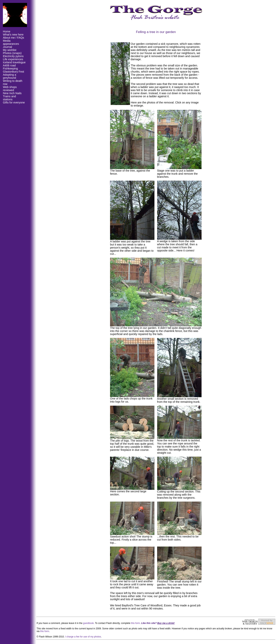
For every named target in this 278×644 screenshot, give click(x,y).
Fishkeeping (10, 69)
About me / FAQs (14, 38)
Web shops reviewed (10, 89)
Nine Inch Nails (12, 93)
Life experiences (13, 59)
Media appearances (11, 42)
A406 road (9, 65)
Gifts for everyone (14, 102)
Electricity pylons (13, 56)
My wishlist (10, 50)
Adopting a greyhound (10, 76)
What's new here (13, 35)
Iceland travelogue (14, 62)
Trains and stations (9, 98)
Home (7, 31)
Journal (7, 47)
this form (136, 623)
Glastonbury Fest (14, 72)
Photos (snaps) (12, 53)
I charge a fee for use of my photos (83, 637)
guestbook (88, 623)
